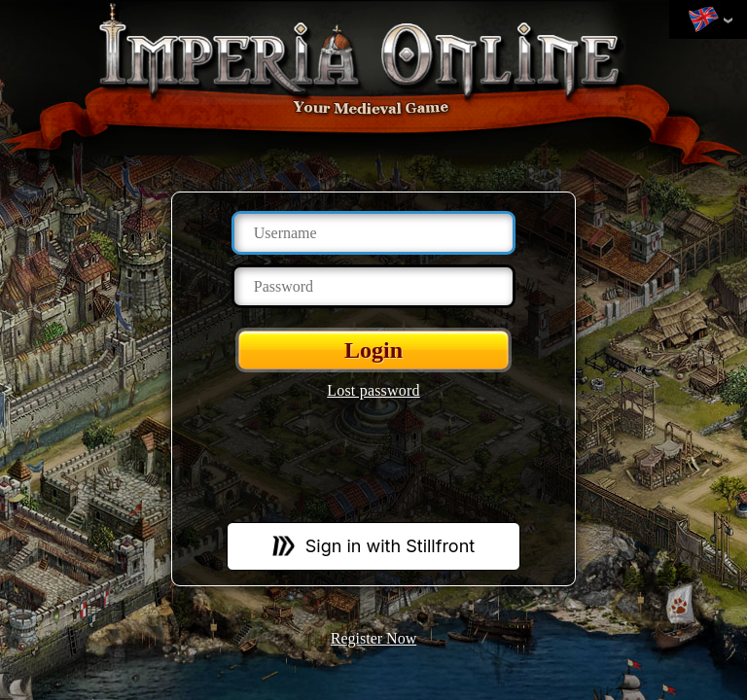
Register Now (373, 638)
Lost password (373, 390)
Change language (703, 20)
